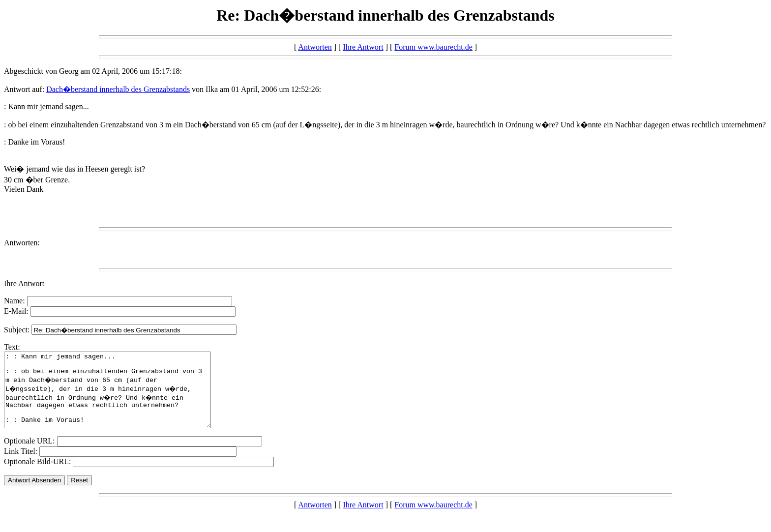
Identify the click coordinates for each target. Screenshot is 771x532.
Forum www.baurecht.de (433, 47)
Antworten (315, 47)
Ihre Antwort (363, 47)
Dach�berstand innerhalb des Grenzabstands (118, 89)
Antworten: (22, 243)
